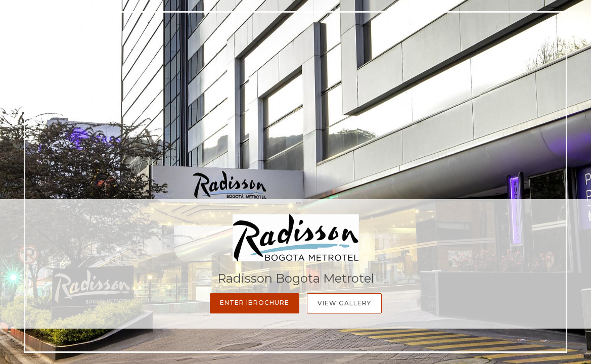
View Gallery (344, 303)
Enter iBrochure (255, 303)
